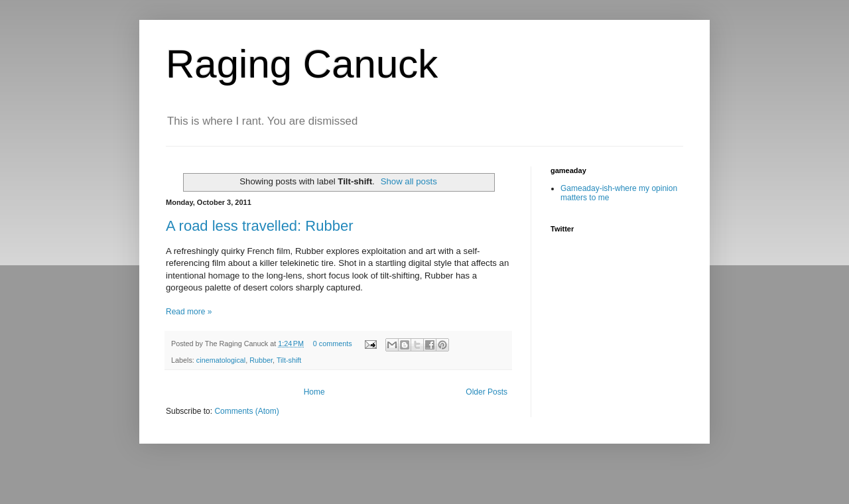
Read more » (189, 312)
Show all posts (409, 181)
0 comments (333, 344)
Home (314, 392)
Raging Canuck (302, 64)
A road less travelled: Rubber (260, 226)
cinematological (221, 360)
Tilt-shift (289, 360)
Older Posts (487, 392)
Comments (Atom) (246, 411)
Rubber (261, 360)
